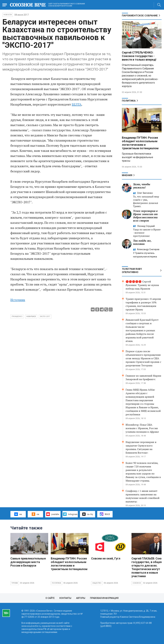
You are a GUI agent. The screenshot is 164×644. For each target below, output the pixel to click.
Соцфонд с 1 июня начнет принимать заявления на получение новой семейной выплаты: (142, 496)
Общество (97, 583)
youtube (53, 514)
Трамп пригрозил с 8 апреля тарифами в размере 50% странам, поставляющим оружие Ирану (143, 304)
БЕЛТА (77, 104)
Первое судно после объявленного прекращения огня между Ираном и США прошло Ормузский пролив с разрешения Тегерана (143, 358)
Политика (129, 101)
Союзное (137, 583)
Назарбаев (31, 316)
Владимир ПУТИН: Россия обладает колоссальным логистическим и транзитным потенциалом (140, 143)
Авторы (81, 598)
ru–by (88, 514)
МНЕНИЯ (127, 175)
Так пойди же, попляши (142, 242)
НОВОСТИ (8, 15)
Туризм (15, 583)
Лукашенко (17, 316)
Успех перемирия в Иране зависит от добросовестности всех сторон (145, 216)
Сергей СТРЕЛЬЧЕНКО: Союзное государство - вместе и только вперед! (139, 56)
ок (35, 514)
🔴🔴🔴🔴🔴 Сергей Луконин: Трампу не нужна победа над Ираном (142, 285)
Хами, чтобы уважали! (142, 186)
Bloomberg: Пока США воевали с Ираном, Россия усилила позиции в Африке (142, 428)
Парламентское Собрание (140, 16)
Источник (18, 300)
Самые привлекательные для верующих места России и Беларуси (28, 562)
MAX (105, 514)
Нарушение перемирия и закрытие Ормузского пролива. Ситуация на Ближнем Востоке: (141, 447)
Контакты (65, 598)
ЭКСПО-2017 (45, 316)
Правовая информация (104, 598)
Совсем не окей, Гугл (106, 558)
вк (18, 514)
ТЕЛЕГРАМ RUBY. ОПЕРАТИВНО (132, 271)
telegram (70, 514)
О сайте (50, 598)
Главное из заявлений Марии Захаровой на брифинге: (143, 377)
